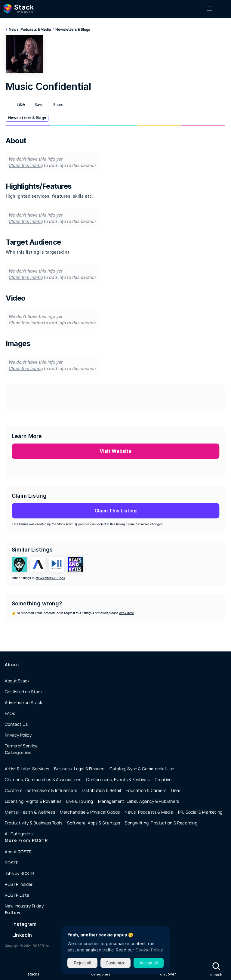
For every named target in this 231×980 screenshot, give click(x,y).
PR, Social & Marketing (200, 812)
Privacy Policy (18, 735)
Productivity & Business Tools (34, 823)
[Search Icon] (216, 966)
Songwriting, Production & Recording (161, 823)
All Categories (19, 834)
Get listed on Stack (24, 692)
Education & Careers (146, 790)
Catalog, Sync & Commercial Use (142, 769)
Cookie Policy (149, 950)
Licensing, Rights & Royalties (33, 801)
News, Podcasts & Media (30, 29)
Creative (163, 779)
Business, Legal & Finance (79, 769)
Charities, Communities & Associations (43, 779)
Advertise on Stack (24, 702)
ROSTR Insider (19, 884)
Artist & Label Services (27, 769)
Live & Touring (80, 801)
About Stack (17, 681)
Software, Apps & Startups (94, 823)
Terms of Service (21, 746)
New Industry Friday (24, 906)
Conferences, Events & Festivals (118, 779)
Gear (176, 790)
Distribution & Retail (101, 790)
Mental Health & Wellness (30, 812)
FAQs (10, 713)
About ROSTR (18, 852)
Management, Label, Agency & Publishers (139, 801)
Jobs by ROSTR (20, 873)
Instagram (24, 924)
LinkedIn (22, 935)
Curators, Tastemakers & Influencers (41, 790)
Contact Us (16, 724)
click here (126, 613)
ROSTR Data (17, 895)
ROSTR (12, 863)
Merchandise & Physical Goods (90, 812)
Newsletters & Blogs (73, 29)
